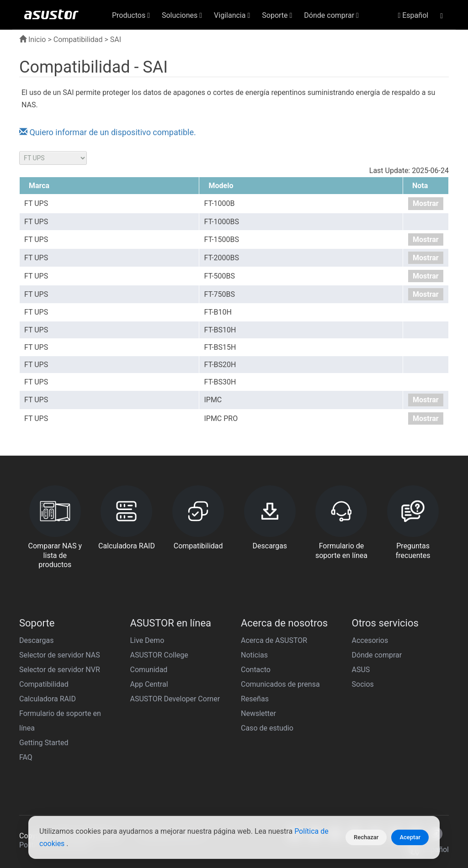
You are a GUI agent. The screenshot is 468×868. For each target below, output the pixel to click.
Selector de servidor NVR (60, 670)
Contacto (256, 670)
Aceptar (410, 837)
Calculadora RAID (48, 699)
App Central (149, 684)
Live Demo (147, 640)
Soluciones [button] (182, 15)
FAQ (26, 757)
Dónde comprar (377, 655)
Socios (363, 684)
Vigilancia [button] (232, 15)
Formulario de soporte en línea (60, 721)
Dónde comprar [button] (331, 15)
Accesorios (370, 640)
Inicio (32, 39)
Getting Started (44, 743)
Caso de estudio (267, 728)
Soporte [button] (277, 15)
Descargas (37, 640)
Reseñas (255, 699)
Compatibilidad (78, 39)
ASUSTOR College (159, 655)
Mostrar (426, 203)
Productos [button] (131, 15)
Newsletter (258, 713)
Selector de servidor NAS (60, 655)
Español (413, 15)
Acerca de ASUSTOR (274, 640)
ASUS (361, 670)
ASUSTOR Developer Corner (175, 699)
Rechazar (366, 837)
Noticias (254, 655)
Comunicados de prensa (280, 684)
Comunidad (149, 670)
